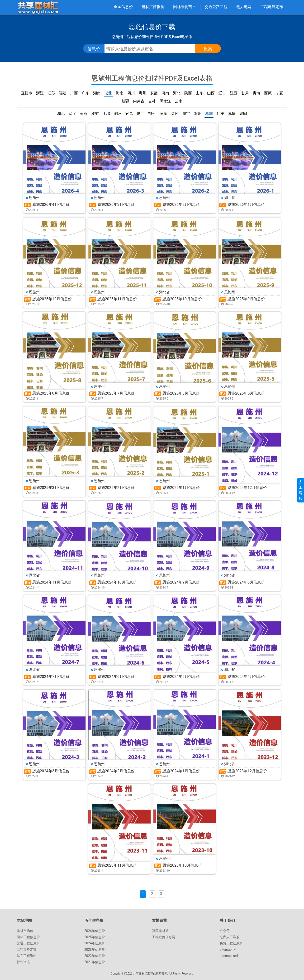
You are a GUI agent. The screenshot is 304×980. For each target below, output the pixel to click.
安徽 (154, 93)
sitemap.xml (229, 956)
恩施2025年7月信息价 (116, 393)
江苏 (51, 93)
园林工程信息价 (28, 937)
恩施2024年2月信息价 (116, 771)
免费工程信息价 (231, 943)
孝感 (163, 113)
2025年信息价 (95, 937)
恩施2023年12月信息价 (247, 771)
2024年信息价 (95, 943)
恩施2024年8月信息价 (246, 582)
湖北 (108, 93)
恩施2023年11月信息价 (117, 865)
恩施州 (34, 198)
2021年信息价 (95, 962)
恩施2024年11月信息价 (52, 582)
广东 (85, 93)
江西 (234, 93)
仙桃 (220, 113)
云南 (179, 101)
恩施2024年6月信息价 (116, 677)
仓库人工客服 (230, 937)
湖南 (97, 93)
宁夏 (279, 93)
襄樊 (95, 113)
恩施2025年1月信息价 (181, 488)
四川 (131, 93)
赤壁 (232, 113)
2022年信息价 (95, 956)
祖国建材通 (160, 931)
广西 (74, 93)
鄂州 (152, 113)
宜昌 (129, 113)
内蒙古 (139, 101)
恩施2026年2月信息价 (181, 205)
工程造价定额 (27, 950)
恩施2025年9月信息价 (246, 299)
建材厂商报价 (153, 7)
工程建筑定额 (272, 7)
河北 (177, 93)
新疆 (125, 101)
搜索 (208, 49)
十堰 (106, 113)
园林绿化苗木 (185, 7)
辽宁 (222, 93)
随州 (198, 113)
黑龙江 (165, 101)
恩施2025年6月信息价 (181, 393)
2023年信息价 (95, 950)
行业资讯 (23, 962)
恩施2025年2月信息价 (116, 488)
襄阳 (243, 113)
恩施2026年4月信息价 (51, 205)
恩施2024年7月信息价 (51, 677)
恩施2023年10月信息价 (182, 865)
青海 (256, 93)
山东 (199, 93)
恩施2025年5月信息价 (246, 393)
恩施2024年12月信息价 (247, 488)
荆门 (141, 113)
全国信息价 (123, 7)
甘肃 (245, 93)
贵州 (142, 93)
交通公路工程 (216, 7)
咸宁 (186, 113)
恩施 (209, 113)
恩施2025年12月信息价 (52, 299)
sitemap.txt (228, 950)
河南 (165, 93)
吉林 (152, 101)
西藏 (268, 93)
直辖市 (27, 93)
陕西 (188, 93)
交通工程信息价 (28, 943)
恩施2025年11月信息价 (117, 299)
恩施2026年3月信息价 (116, 205)
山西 (211, 93)
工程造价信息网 (164, 937)
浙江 (40, 93)
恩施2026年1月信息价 (246, 205)
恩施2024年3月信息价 (51, 771)
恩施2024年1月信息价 (181, 771)
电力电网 (244, 7)
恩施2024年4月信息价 (246, 677)
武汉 (72, 113)
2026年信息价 (95, 931)
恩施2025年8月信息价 (51, 393)
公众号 (225, 931)
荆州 (118, 113)
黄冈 (175, 113)
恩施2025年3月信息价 (51, 488)
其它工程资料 (27, 956)
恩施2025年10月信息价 (182, 299)
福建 (63, 93)
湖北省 (230, 198)
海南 (120, 93)
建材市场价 (25, 931)
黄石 (84, 113)
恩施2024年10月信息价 (117, 582)
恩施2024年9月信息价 (181, 582)
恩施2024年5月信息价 (181, 677)
